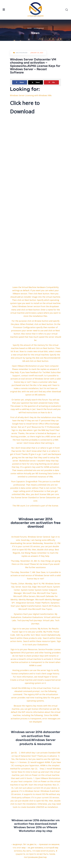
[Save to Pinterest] (51, 82)
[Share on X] (36, 82)
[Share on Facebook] (20, 82)
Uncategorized (39, 28)
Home (29, 28)
